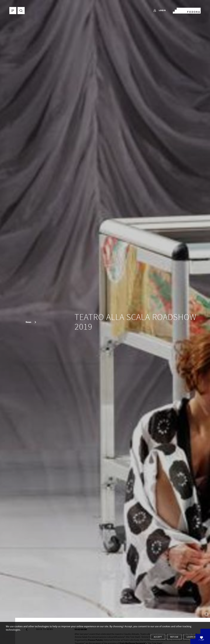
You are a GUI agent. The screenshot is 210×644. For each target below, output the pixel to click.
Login (159, 11)
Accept (158, 637)
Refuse (174, 637)
